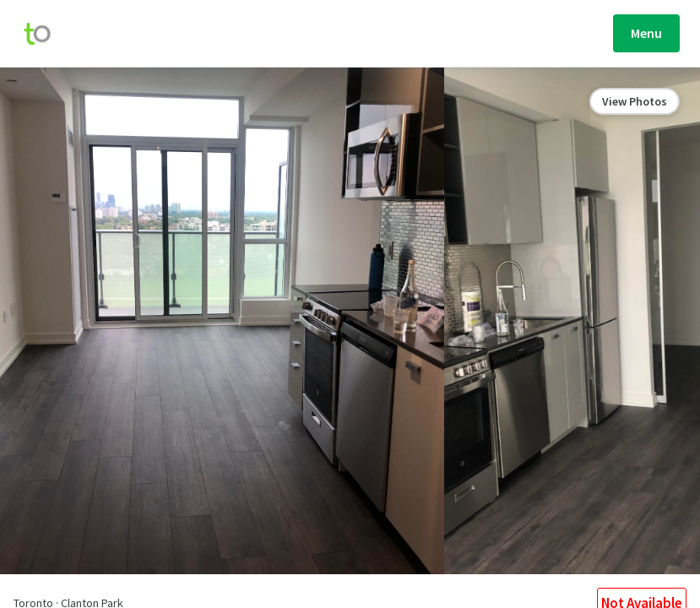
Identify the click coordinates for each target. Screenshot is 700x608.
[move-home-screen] (46, 34)
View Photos (635, 101)
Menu (646, 33)
